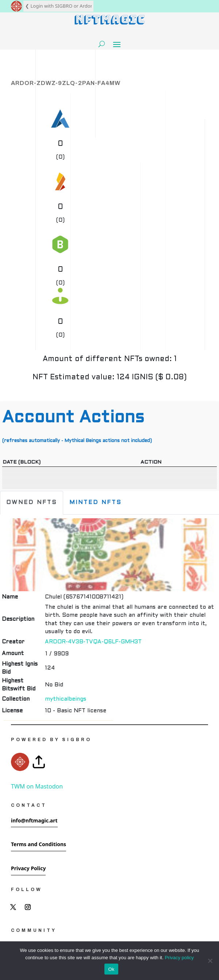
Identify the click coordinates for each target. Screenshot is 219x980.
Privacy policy (179, 958)
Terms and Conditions (39, 844)
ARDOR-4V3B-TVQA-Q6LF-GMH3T (93, 642)
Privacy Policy (28, 868)
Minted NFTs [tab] (95, 503)
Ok (111, 969)
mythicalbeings (66, 699)
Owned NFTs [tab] (32, 503)
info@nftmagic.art (34, 820)
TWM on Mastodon (37, 786)
